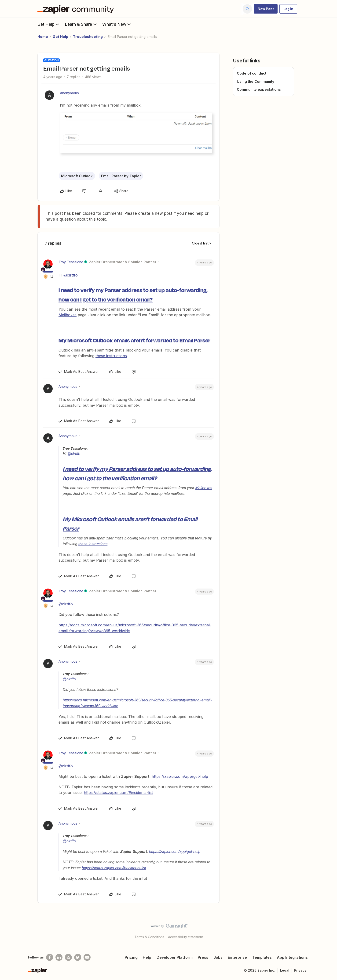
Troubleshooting (88, 37)
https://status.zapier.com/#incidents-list (118, 793)
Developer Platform (175, 957)
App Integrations (292, 957)
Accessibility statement (185, 937)
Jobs (218, 957)
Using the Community (256, 81)
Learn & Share (81, 24)
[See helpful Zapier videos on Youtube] (87, 957)
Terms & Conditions (149, 937)
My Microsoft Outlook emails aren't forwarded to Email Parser (134, 340)
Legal (285, 970)
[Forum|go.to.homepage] (77, 9)
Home (43, 37)
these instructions (111, 356)
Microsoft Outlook (77, 176)
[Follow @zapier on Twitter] (78, 957)
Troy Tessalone (71, 262)
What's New (117, 24)
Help (147, 957)
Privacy (300, 970)
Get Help (49, 24)
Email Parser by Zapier (121, 176)
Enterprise (237, 957)
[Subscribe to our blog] (68, 957)
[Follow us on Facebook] (50, 957)
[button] (266, 9)
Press (203, 957)
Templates (262, 957)
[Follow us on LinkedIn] (59, 957)
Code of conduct (252, 73)
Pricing (131, 957)
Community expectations (259, 89)
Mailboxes (68, 315)
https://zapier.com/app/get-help (180, 776)
